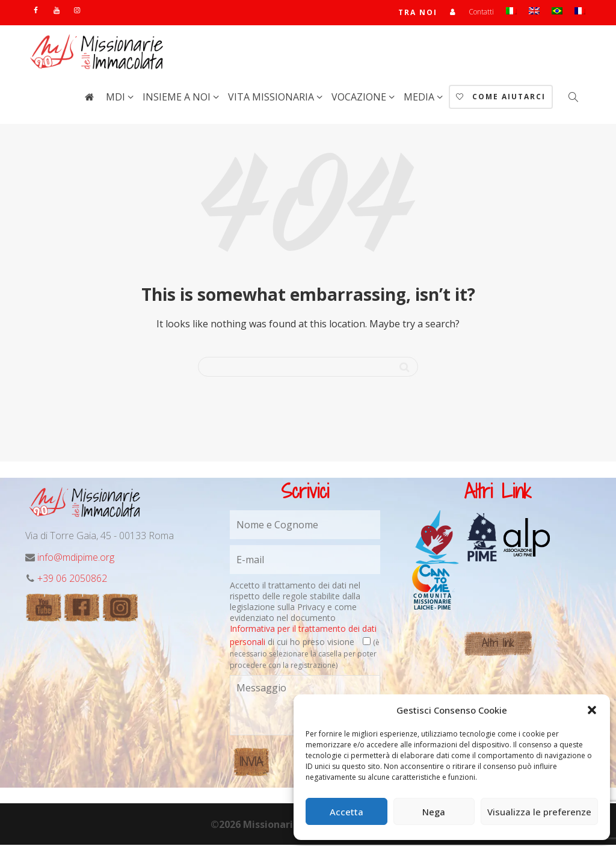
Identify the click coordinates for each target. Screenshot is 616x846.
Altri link (498, 644)
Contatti (481, 12)
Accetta (346, 812)
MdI (117, 98)
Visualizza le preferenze (539, 812)
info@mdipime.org (76, 558)
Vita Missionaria (272, 98)
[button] (592, 710)
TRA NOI (418, 13)
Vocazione (360, 98)
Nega (434, 812)
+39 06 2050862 (72, 579)
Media (420, 98)
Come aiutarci (501, 98)
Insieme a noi (178, 98)
